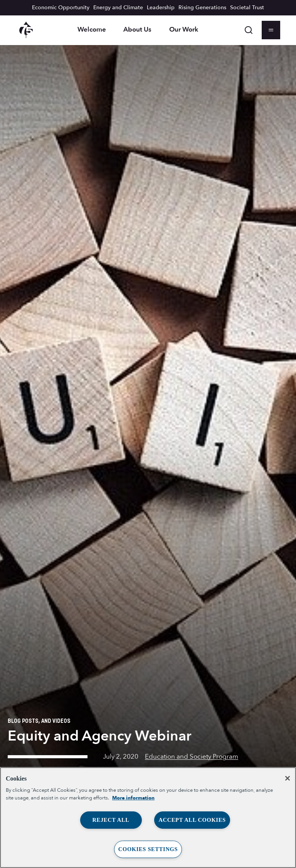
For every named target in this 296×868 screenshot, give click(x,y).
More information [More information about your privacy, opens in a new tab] (133, 798)
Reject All (111, 820)
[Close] (288, 778)
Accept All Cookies (192, 820)
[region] (148, 818)
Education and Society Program (192, 757)
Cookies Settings (148, 849)
